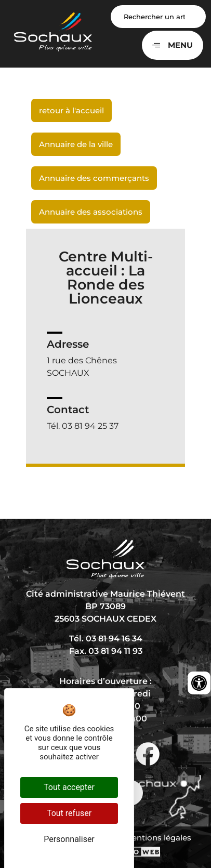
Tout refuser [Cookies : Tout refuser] (69, 813)
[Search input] (158, 17)
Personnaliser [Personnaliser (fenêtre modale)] (69, 839)
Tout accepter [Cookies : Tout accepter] (69, 787)
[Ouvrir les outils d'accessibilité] (199, 683)
